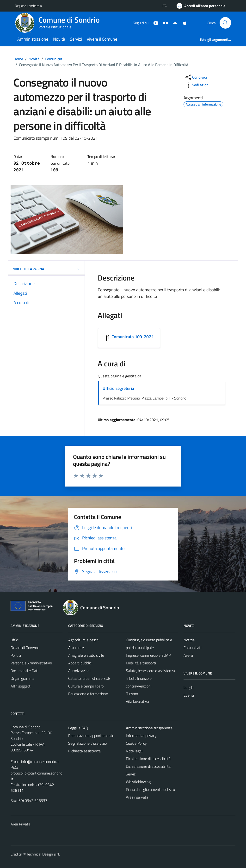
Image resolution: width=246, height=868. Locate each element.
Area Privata (20, 824)
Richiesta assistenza (84, 751)
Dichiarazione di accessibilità (148, 759)
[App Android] (173, 23)
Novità (59, 39)
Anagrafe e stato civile (86, 655)
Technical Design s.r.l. (43, 854)
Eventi (189, 695)
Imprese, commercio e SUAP (148, 655)
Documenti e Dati (24, 671)
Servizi (76, 39)
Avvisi (188, 655)
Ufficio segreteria (118, 388)
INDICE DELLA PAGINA (46, 269)
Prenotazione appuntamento (91, 736)
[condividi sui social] (196, 77)
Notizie (189, 640)
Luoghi (189, 687)
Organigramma (22, 678)
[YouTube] (154, 23)
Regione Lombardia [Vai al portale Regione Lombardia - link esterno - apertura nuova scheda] (28, 6)
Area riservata (137, 797)
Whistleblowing (138, 782)
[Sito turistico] (164, 23)
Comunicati (192, 648)
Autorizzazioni (79, 671)
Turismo (132, 694)
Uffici (15, 640)
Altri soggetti (21, 686)
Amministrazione (33, 39)
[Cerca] (225, 23)
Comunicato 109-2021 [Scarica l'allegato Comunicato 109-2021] (133, 337)
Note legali (135, 751)
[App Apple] (183, 23)
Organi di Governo (25, 648)
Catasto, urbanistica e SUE (89, 678)
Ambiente (76, 648)
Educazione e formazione (88, 694)
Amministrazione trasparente (149, 728)
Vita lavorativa (137, 701)
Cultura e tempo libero (86, 686)
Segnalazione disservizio (87, 743)
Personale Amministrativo (31, 663)
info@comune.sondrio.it (40, 762)
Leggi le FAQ (78, 728)
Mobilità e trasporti (141, 663)
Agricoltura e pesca (83, 640)
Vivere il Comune (102, 39)
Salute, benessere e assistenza (150, 671)
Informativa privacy (141, 736)
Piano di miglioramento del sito (150, 789)
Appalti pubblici (80, 663)
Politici (16, 655)
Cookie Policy (136, 743)
